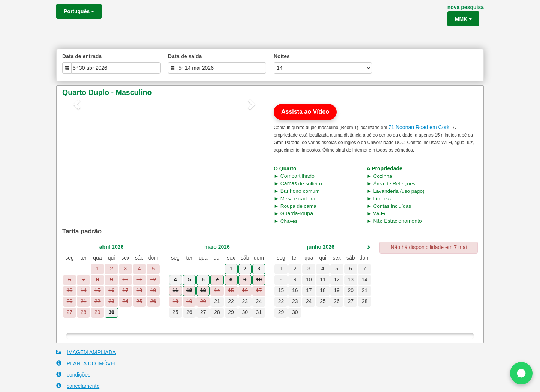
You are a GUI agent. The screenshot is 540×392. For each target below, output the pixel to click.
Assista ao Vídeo (305, 112)
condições (73, 375)
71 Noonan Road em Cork (419, 127)
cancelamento (78, 386)
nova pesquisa (466, 7)
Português (79, 11)
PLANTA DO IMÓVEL (87, 363)
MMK (463, 19)
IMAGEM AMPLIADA (86, 352)
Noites (282, 56)
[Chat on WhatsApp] (521, 373)
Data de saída (185, 56)
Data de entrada (82, 56)
